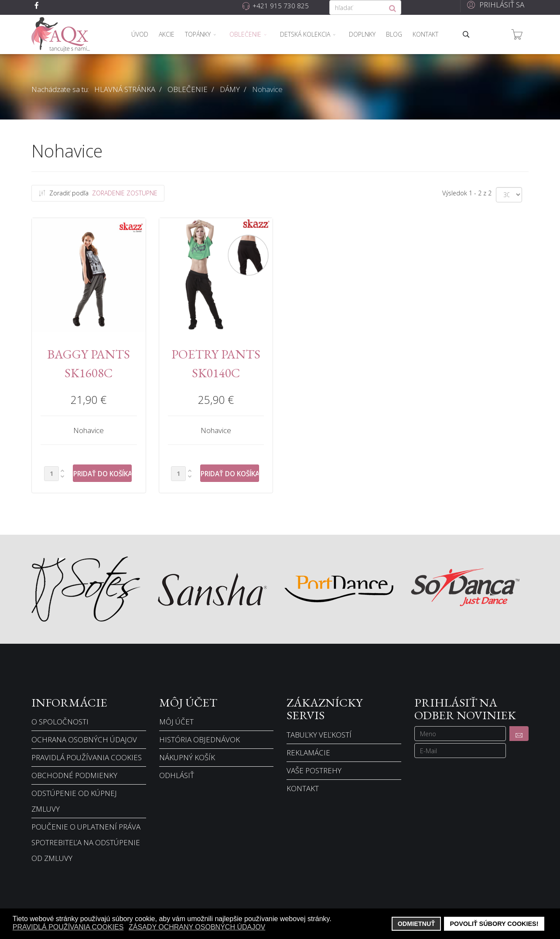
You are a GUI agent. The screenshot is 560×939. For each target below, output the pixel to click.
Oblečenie (245, 34)
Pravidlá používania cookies (87, 757)
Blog (394, 34)
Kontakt (425, 34)
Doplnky (362, 34)
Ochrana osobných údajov (84, 739)
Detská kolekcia (305, 34)
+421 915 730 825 (281, 6)
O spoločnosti (60, 722)
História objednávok (200, 739)
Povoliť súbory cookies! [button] (494, 924)
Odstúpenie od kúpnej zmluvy (74, 801)
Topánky (198, 34)
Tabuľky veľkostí (319, 735)
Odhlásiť (177, 775)
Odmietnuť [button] (417, 924)
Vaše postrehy (314, 770)
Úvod (140, 34)
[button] (494, 5)
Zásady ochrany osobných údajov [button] (197, 927)
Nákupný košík (187, 757)
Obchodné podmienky (74, 775)
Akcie (167, 34)
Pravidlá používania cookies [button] (68, 927)
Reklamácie (308, 753)
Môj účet (176, 722)
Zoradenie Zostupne (125, 193)
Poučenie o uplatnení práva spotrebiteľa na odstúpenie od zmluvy (86, 842)
